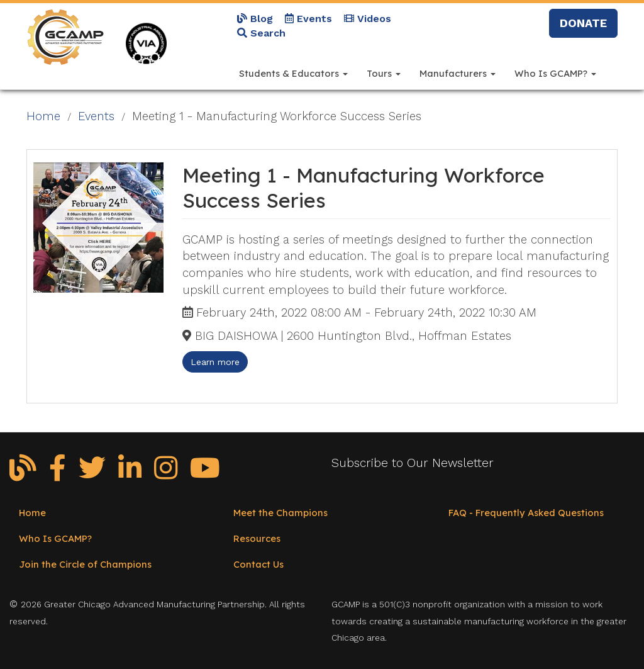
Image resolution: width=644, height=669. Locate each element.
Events (308, 19)
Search (261, 33)
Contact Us (258, 564)
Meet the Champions (280, 513)
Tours (384, 73)
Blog (255, 19)
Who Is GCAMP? (555, 73)
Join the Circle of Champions (85, 564)
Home (43, 116)
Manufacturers (458, 73)
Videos (368, 19)
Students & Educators (293, 73)
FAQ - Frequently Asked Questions (526, 513)
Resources (257, 538)
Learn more (215, 362)
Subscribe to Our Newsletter (413, 463)
